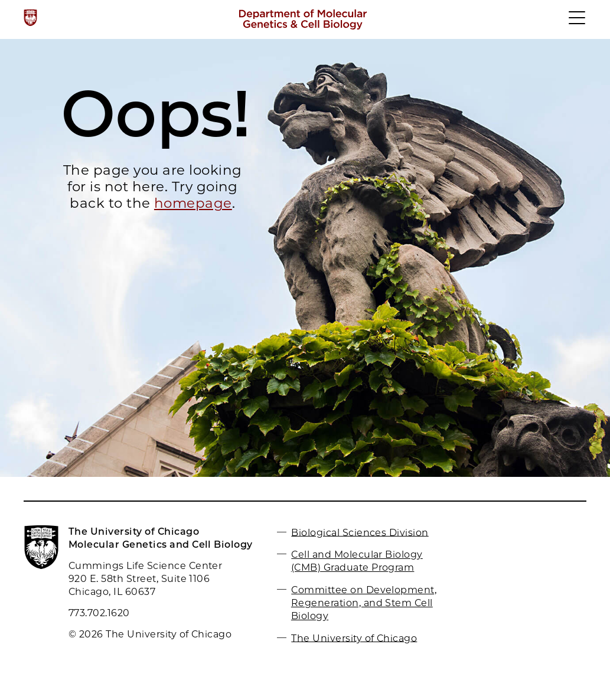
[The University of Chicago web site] (30, 18)
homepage (193, 203)
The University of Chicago (354, 638)
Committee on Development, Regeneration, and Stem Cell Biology (364, 603)
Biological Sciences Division (360, 532)
